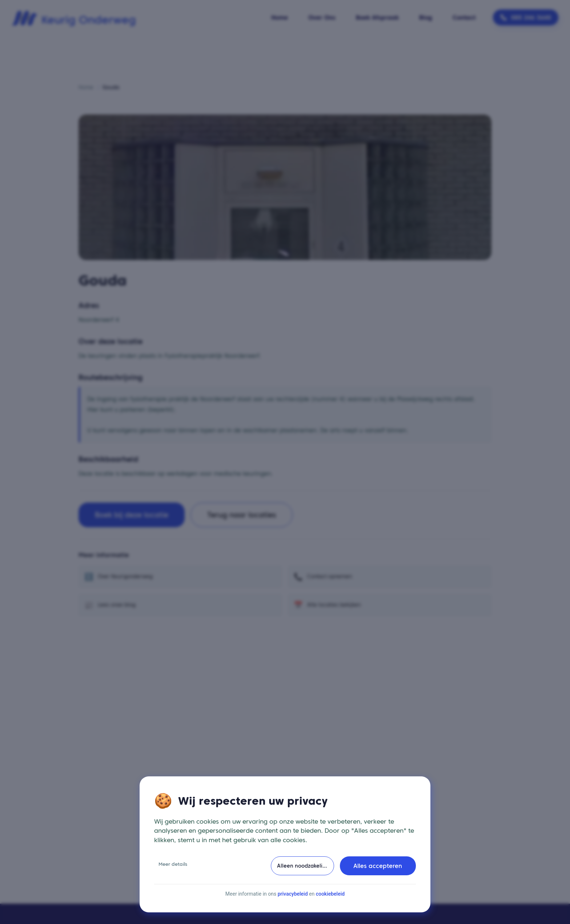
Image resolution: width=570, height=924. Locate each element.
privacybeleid (293, 895)
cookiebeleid (330, 895)
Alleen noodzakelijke (303, 867)
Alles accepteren (378, 867)
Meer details (173, 866)
